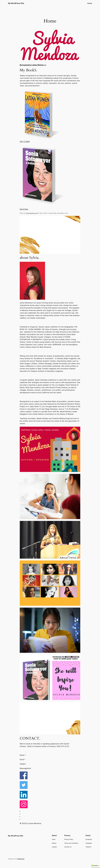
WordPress (21, 859)
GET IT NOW (25, 142)
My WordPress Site (16, 3)
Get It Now (24, 209)
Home (90, 3)
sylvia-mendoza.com (32, 213)
